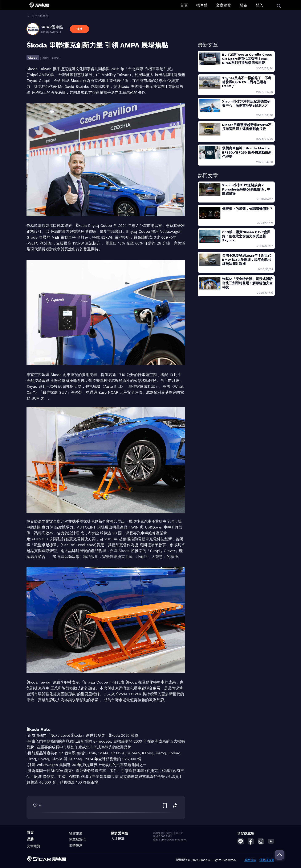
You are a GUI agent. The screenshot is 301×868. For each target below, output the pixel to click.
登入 (259, 5)
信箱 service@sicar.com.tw (170, 840)
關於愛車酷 (119, 833)
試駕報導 (76, 834)
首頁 (184, 5)
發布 (243, 5)
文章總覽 (224, 5)
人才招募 (118, 839)
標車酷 (202, 5)
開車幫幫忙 (77, 840)
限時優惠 (76, 845)
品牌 (30, 839)
